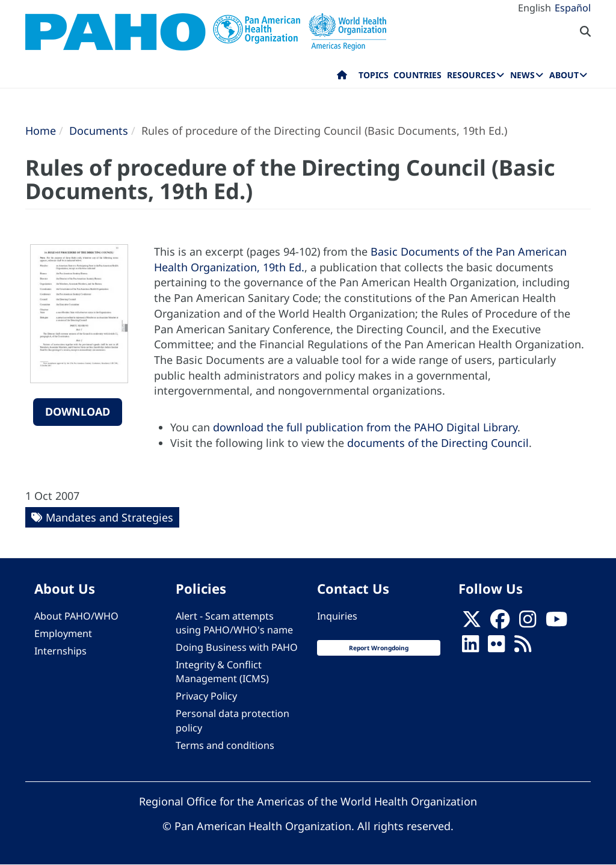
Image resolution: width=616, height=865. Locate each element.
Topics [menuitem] (374, 75)
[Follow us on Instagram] (528, 623)
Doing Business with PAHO (237, 647)
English (534, 8)
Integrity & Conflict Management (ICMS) (222, 672)
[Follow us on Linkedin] (470, 647)
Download (78, 411)
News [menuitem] (522, 75)
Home (41, 131)
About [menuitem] (564, 75)
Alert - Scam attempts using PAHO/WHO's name (234, 623)
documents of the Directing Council (438, 443)
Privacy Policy (206, 696)
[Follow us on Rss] (523, 647)
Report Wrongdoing (379, 648)
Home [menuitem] (342, 78)
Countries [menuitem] (417, 75)
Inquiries (337, 616)
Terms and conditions (225, 745)
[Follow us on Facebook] (500, 623)
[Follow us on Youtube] (556, 623)
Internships (60, 651)
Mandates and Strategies (109, 517)
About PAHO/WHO (76, 616)
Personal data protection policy (233, 720)
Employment (63, 633)
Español (573, 8)
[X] (472, 623)
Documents (99, 131)
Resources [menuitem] (471, 75)
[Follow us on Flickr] (496, 647)
